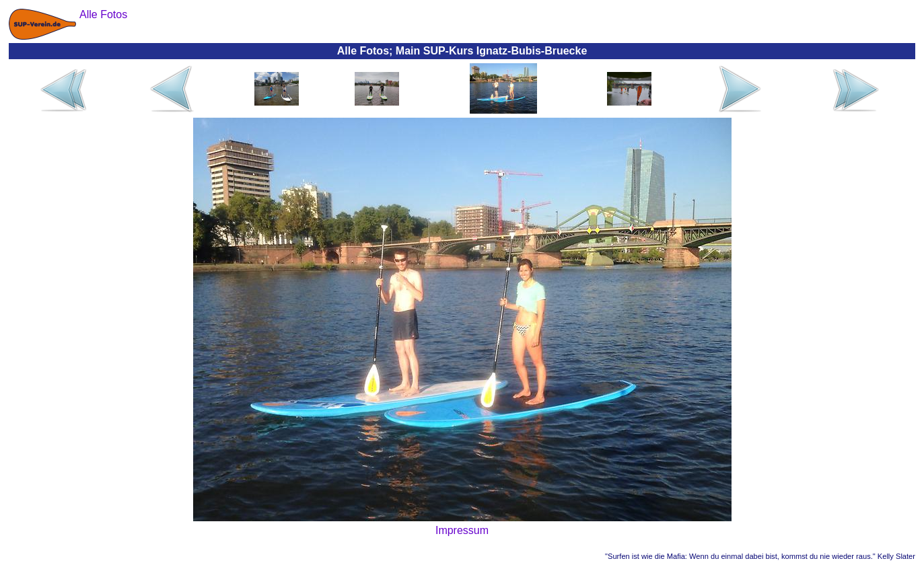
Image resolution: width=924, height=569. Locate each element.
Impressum (462, 530)
